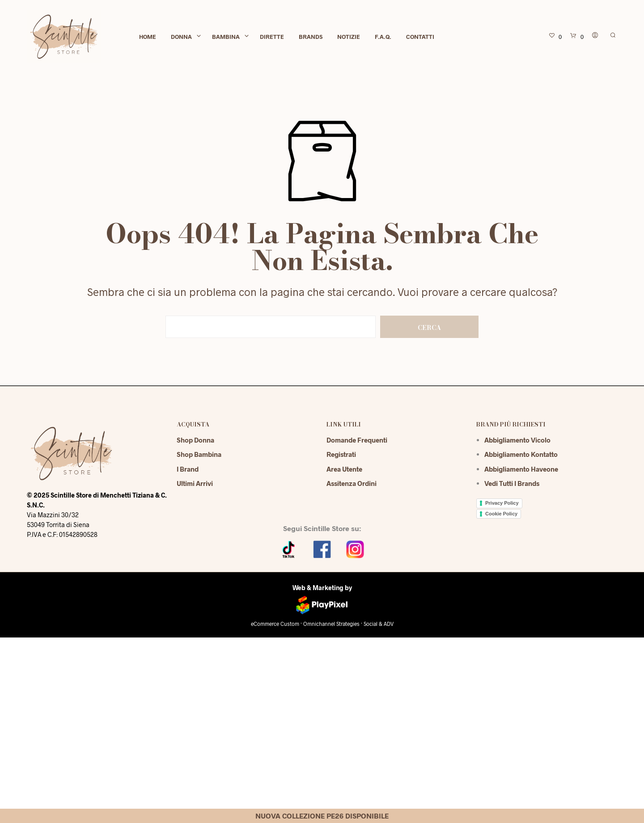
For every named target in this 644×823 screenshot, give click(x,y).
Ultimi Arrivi (195, 483)
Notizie (349, 37)
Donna (181, 37)
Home (148, 37)
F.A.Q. (383, 37)
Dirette (272, 37)
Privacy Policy (502, 503)
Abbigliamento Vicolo (517, 440)
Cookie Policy (501, 514)
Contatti (420, 37)
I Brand (188, 469)
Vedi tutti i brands (512, 483)
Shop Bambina (199, 454)
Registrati (341, 454)
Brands (311, 37)
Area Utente (344, 469)
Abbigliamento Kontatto (521, 454)
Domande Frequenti (357, 440)
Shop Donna (195, 440)
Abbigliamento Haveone (521, 469)
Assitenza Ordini (352, 483)
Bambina (226, 37)
